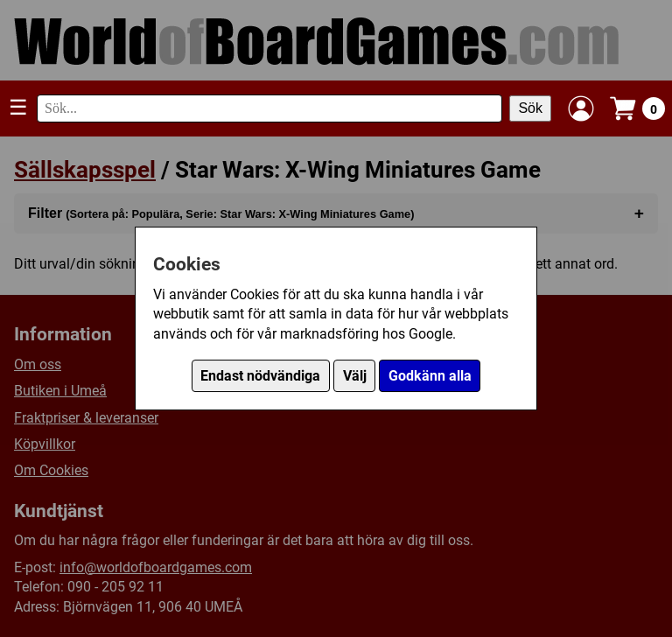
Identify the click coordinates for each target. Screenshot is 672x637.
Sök (530, 108)
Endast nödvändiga (260, 376)
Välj (355, 376)
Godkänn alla (430, 376)
